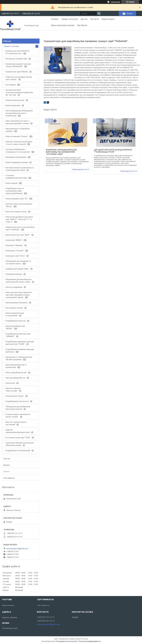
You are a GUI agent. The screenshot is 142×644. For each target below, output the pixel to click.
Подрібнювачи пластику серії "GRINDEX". (18, 335)
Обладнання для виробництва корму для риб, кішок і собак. (19, 281)
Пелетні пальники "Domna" (17, 136)
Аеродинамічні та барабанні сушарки (18, 130)
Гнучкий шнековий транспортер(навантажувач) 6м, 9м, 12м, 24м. (19, 92)
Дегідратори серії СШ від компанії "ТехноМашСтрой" (113, 151)
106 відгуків (115, 2)
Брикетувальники (13, 105)
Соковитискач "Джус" (15, 396)
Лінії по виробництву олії (16, 372)
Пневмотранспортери (15, 100)
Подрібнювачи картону (16, 321)
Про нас (84, 19)
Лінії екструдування (14, 287)
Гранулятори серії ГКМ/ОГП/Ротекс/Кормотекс (17, 52)
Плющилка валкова (14, 274)
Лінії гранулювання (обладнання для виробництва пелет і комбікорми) (19, 113)
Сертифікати (9, 478)
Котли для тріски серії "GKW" (18, 437)
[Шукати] (99, 13)
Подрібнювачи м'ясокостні (17, 401)
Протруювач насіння (14, 308)
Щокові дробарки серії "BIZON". (15, 327)
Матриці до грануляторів (16, 59)
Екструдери (11, 85)
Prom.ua (85, 639)
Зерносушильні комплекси (17, 303)
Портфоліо (82, 25)
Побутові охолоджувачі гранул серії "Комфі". (19, 78)
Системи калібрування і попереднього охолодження (18, 151)
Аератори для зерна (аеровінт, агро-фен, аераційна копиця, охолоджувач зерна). (19, 295)
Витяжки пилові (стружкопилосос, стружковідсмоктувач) (20, 169)
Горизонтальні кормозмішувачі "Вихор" (19, 205)
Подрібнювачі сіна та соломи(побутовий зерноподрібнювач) (15, 191)
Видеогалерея (8, 605)
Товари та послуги (70, 19)
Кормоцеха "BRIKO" (14, 240)
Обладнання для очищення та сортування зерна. (18, 262)
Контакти (95, 19)
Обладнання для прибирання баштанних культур (18, 408)
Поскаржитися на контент (67, 641)
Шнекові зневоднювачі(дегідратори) (18, 431)
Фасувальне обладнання (16, 157)
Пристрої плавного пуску (16, 212)
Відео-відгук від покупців (63, 25)
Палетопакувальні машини (17, 162)
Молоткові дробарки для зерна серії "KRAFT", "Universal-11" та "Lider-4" (19, 219)
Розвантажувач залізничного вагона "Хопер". (18, 415)
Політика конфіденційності (90, 641)
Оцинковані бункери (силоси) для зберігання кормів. (20, 444)
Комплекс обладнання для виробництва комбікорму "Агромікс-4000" (61, 152)
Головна (55, 19)
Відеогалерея (108, 19)
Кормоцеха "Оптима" (15, 251)
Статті (6, 471)
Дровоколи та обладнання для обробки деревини (19, 358)
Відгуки (7, 465)
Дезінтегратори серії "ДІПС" (18, 235)
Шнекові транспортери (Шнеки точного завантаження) (19, 143)
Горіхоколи (10, 383)
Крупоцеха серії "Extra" (15, 256)
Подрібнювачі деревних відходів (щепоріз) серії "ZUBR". (20, 343)
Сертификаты (43, 605)
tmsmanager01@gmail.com (17, 548)
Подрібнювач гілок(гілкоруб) (18, 450)
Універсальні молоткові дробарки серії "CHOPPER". (20, 228)
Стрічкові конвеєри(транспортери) (16, 177)
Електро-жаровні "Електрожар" (13, 389)
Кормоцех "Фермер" (14, 245)
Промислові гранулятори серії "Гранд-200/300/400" (18, 65)
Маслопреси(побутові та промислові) (16, 366)
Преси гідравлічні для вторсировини (15, 314)
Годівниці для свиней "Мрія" (17, 269)
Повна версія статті (81, 169)
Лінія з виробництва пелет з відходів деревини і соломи (18, 122)
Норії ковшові (12, 183)
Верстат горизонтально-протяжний (16, 423)
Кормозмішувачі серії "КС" (17, 199)
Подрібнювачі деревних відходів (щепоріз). (20, 350)
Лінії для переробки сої (15, 378)
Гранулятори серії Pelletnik (17, 72)
